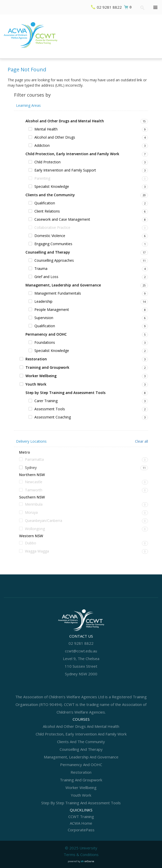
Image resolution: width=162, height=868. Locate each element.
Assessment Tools (50, 409)
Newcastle (34, 482)
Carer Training (46, 401)
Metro (25, 452)
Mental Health (46, 129)
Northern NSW (32, 475)
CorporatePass (81, 830)
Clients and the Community (50, 195)
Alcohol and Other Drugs (55, 137)
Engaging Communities (53, 244)
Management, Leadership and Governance (63, 285)
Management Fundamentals (58, 293)
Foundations (45, 342)
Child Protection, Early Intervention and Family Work (72, 154)
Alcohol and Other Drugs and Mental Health (65, 121)
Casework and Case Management (62, 219)
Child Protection (48, 162)
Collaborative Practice (52, 227)
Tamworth (34, 490)
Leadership (43, 301)
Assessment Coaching (53, 417)
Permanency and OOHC (46, 334)
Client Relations (47, 211)
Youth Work (36, 384)
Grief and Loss (46, 277)
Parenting (42, 178)
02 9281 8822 (109, 7)
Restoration (36, 359)
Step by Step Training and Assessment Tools (65, 393)
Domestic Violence (50, 236)
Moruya (31, 512)
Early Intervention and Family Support (65, 170)
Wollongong (35, 529)
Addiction (42, 145)
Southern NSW (32, 497)
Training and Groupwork (47, 367)
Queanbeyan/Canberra (44, 521)
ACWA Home (81, 823)
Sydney (31, 468)
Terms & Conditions (81, 854)
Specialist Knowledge (52, 186)
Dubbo (31, 543)
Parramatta (34, 459)
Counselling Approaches (54, 260)
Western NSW (31, 536)
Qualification (45, 203)
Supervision (44, 318)
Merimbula (34, 504)
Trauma (41, 268)
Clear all (141, 441)
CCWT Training (81, 817)
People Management (52, 310)
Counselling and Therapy (48, 252)
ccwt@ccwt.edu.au (81, 651)
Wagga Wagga (37, 551)
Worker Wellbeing (41, 376)
